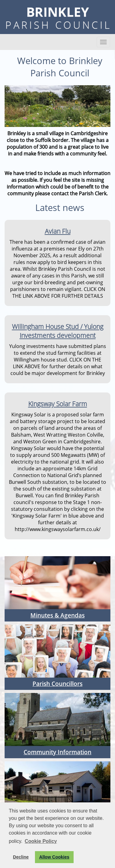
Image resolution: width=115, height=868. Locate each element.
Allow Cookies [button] (54, 857)
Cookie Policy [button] (41, 841)
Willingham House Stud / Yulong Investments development (58, 331)
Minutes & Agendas (57, 615)
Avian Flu (58, 231)
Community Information (57, 752)
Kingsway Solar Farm (58, 404)
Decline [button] (21, 857)
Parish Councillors (57, 684)
